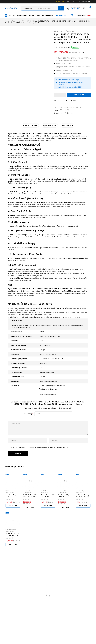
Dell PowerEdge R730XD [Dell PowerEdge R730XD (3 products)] (72, 605)
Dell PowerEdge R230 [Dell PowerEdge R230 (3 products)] (35, 601)
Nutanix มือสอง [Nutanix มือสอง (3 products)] (40, 624)
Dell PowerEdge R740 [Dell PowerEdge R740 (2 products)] (13, 609)
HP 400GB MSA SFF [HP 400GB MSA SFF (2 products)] (67, 616)
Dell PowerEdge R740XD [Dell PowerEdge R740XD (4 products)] (33, 609)
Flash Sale (61, 2)
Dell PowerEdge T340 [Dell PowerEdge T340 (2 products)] (31, 612)
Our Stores (11, 574)
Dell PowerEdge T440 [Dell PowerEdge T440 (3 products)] (50, 612)
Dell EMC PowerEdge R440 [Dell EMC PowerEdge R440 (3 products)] (15, 601)
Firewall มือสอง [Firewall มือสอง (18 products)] (11, 616)
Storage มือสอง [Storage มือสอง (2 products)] (55, 628)
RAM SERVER (27, 21)
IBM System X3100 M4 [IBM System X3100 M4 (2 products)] (14, 624)
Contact (84, 2)
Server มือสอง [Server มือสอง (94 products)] (42, 628)
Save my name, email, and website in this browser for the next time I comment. (40, 454)
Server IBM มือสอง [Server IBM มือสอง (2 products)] (27, 628)
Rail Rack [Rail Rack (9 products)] (52, 624)
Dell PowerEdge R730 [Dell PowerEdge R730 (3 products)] (52, 605)
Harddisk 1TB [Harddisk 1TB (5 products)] (25, 616)
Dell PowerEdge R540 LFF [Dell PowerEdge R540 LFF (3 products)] (15, 605)
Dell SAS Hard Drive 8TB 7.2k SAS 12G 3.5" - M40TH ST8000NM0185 (30, 504)
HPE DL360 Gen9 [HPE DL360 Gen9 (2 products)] (83, 616)
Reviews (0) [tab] (73, 126)
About (78, 2)
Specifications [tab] (50, 126)
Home (7, 21)
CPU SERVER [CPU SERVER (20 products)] (37, 597)
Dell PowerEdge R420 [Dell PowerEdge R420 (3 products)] (53, 601)
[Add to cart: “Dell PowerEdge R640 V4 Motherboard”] (65, 514)
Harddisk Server (28, 497)
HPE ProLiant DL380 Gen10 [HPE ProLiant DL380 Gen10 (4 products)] (15, 620)
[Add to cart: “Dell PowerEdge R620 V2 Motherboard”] (13, 512)
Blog (90, 2)
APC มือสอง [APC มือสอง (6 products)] (10, 597)
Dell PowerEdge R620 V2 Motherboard (11, 503)
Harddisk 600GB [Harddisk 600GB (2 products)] (51, 616)
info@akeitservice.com (12, 577)
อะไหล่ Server (15, 21)
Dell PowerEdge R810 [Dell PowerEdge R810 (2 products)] (52, 609)
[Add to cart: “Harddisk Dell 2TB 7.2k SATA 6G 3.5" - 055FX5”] (13, 551)
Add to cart (80, 95)
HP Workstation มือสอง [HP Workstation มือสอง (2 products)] (55, 620)
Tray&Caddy (79, 497)
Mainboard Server (11, 497)
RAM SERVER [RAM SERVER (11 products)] (64, 624)
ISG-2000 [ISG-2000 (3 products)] (28, 624)
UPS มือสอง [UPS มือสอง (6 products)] (81, 628)
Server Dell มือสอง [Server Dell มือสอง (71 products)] (79, 624)
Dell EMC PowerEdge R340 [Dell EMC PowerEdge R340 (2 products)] (79, 597)
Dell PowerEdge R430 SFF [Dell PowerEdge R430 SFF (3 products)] (73, 601)
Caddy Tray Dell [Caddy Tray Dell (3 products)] (23, 597)
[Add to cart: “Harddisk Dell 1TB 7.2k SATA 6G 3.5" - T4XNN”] (48, 512)
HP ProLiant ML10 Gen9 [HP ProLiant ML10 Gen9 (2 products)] (36, 620)
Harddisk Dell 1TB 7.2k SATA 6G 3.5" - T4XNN (47, 503)
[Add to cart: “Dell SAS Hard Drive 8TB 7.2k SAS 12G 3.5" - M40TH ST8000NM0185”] (31, 514)
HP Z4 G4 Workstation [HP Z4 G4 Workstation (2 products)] (74, 620)
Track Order (70, 2)
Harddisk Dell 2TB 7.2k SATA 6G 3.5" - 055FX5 (12, 542)
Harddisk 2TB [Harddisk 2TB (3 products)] (38, 616)
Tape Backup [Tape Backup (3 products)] (69, 628)
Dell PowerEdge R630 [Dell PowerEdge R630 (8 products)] (34, 605)
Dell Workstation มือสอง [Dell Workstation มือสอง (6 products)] (69, 612)
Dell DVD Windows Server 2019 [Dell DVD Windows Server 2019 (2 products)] (56, 597)
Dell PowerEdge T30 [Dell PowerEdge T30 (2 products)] (70, 609)
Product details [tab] (25, 126)
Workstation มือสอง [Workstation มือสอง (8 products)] (13, 632)
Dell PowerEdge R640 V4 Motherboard (64, 503)
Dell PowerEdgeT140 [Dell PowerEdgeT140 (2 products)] (13, 612)
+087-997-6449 (11, 580)
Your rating (29, 415)
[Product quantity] (61, 95)
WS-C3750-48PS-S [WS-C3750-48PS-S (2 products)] (30, 632)
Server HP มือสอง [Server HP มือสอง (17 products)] (12, 628)
